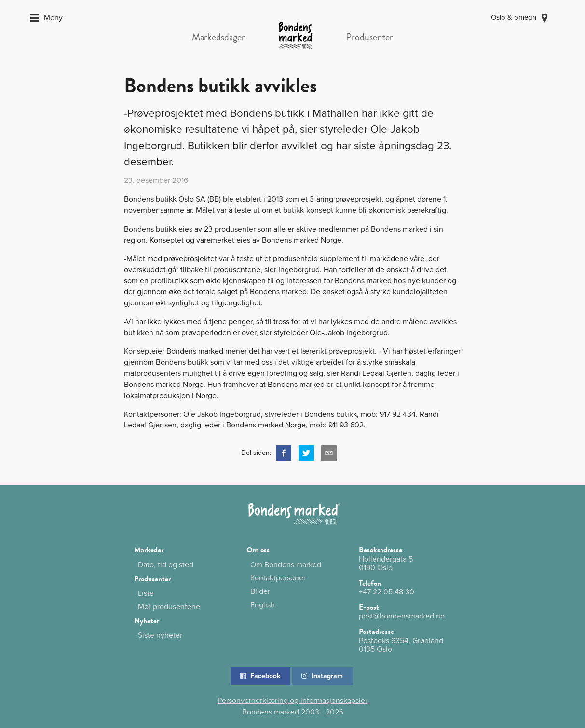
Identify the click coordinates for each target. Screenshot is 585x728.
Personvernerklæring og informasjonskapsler (292, 701)
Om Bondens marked (286, 565)
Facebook (260, 676)
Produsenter (369, 37)
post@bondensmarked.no (402, 616)
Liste (146, 593)
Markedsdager (218, 37)
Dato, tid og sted (166, 565)
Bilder (260, 591)
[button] (284, 453)
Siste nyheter (160, 635)
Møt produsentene (169, 607)
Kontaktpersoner (278, 578)
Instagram (322, 676)
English (263, 605)
